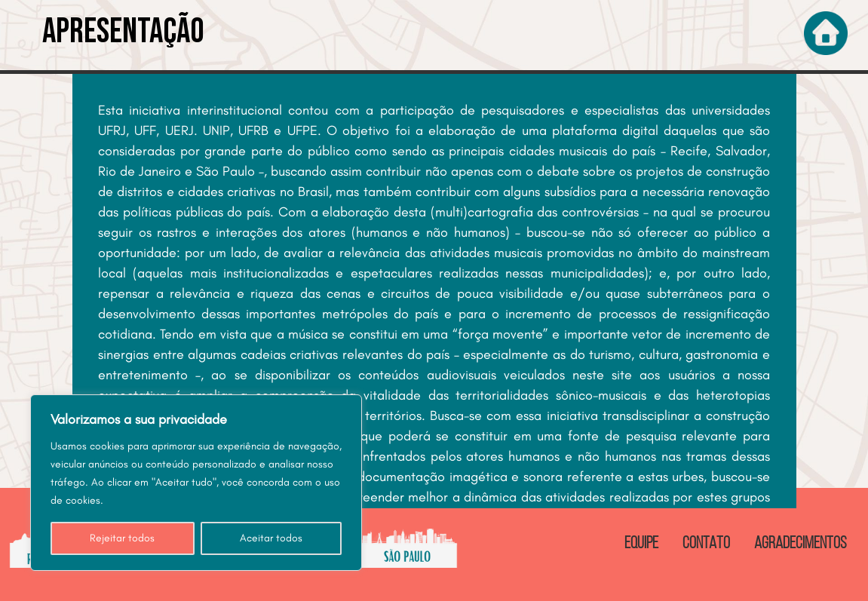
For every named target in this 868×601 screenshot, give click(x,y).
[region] (196, 483)
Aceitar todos (271, 538)
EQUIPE (641, 544)
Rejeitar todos (122, 538)
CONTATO (706, 544)
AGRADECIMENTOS (801, 544)
